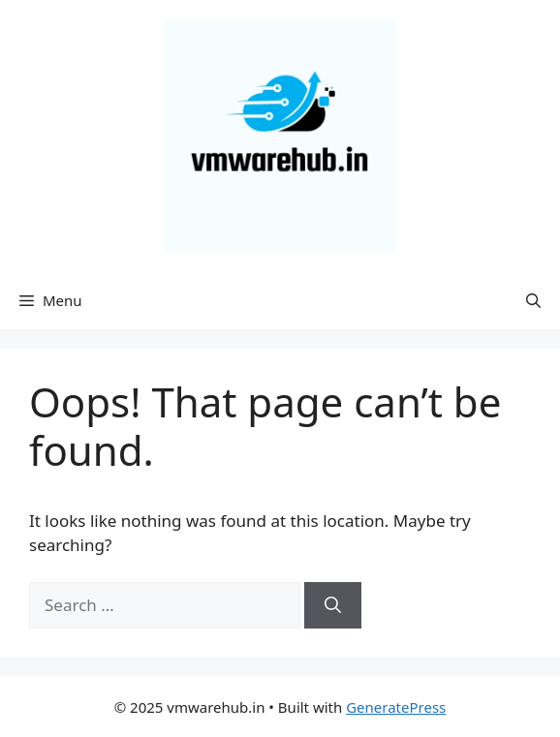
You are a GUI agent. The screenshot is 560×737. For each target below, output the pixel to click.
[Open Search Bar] (533, 300)
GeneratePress (396, 707)
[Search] (333, 605)
